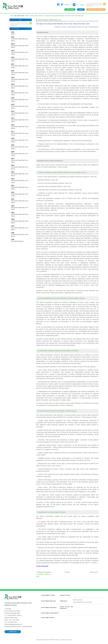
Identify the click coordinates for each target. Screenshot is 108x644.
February (21, 241)
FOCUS (28, 16)
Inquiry (81, 10)
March (13, 34)
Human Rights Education (48, 601)
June (27, 46)
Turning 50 (93, 572)
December (14, 39)
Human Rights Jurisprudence (50, 613)
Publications (64, 601)
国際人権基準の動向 (19, 16)
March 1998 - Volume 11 (37, 16)
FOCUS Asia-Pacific (78, 600)
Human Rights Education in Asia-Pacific (82, 602)
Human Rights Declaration (49, 607)
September (21, 39)
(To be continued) (42, 566)
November (14, 241)
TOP (12, 16)
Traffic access (70, 10)
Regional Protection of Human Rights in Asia (44, 574)
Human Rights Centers (48, 618)
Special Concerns (65, 595)
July (26, 39)
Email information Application (96, 10)
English (82, 5)
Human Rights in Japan (48, 595)
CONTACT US (13, 632)
